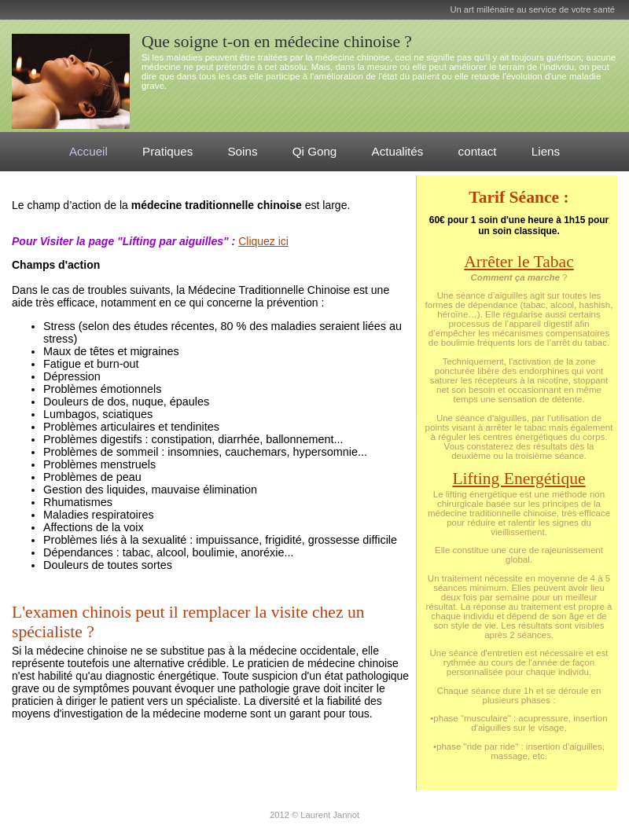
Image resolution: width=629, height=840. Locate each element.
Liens (546, 151)
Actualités (398, 151)
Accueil (88, 151)
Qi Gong (315, 151)
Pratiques (167, 151)
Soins (242, 151)
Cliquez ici (263, 241)
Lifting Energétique (519, 479)
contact (478, 151)
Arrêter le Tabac (519, 262)
